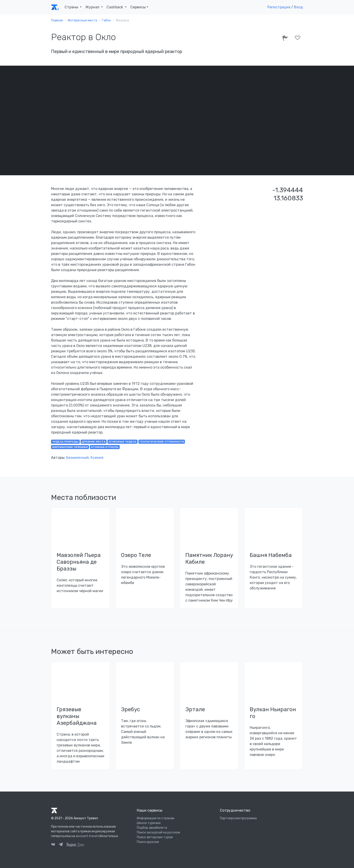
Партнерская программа (238, 818)
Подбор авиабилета (152, 828)
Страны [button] (72, 7)
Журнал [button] (93, 7)
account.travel (87, 836)
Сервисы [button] (138, 7)
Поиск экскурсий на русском (158, 832)
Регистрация (279, 7)
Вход (298, 7)
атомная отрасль (105, 447)
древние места (93, 442)
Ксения (97, 458)
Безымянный (77, 458)
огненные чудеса (122, 442)
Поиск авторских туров (155, 837)
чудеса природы (65, 442)
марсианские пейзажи (70, 447)
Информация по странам (156, 818)
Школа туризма (149, 823)
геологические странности (162, 442)
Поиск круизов (148, 842)
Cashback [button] (115, 7)
